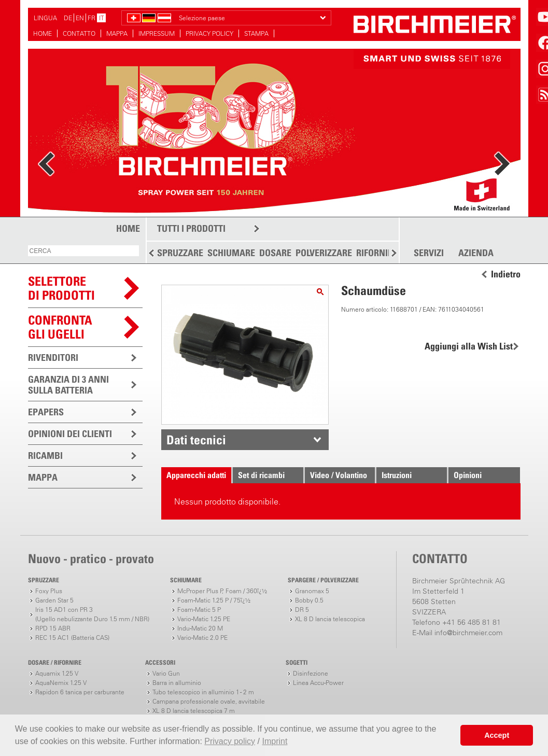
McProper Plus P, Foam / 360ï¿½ (222, 591)
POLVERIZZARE (324, 253)
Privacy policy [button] (230, 741)
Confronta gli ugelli (60, 327)
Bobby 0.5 (309, 600)
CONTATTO (79, 33)
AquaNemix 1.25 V (61, 683)
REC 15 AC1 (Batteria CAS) (72, 638)
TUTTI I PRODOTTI (191, 228)
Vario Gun (166, 673)
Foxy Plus (49, 591)
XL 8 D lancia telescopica (330, 619)
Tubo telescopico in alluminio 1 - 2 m (203, 692)
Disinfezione (311, 673)
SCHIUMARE (231, 253)
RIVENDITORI (53, 358)
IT (102, 18)
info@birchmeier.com (468, 633)
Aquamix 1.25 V (57, 673)
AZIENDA (476, 253)
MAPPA (117, 33)
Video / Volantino (339, 475)
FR (92, 18)
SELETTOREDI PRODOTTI (61, 288)
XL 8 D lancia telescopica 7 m (194, 711)
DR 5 (302, 610)
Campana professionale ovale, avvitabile (209, 701)
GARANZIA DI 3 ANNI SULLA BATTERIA (68, 385)
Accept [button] (497, 735)
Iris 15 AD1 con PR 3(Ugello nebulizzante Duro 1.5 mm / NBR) (92, 614)
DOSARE (275, 253)
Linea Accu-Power (318, 683)
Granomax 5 (312, 591)
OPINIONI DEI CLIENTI (70, 434)
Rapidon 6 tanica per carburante (80, 692)
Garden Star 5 (54, 600)
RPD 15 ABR (53, 628)
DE (68, 18)
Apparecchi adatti (196, 475)
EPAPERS (46, 412)
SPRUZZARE (180, 253)
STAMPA (256, 33)
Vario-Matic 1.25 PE (204, 619)
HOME (43, 33)
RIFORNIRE (377, 253)
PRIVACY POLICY (209, 33)
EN (80, 18)
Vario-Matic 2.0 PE (202, 638)
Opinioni (468, 475)
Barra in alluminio (177, 683)
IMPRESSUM (157, 33)
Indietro (506, 274)
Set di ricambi (261, 475)
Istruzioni (397, 475)
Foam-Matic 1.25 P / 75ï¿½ (214, 600)
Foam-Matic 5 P (199, 610)
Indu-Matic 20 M (200, 628)
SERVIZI (429, 253)
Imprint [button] (275, 741)
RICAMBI (45, 456)
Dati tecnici (196, 440)
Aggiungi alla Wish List (469, 346)
